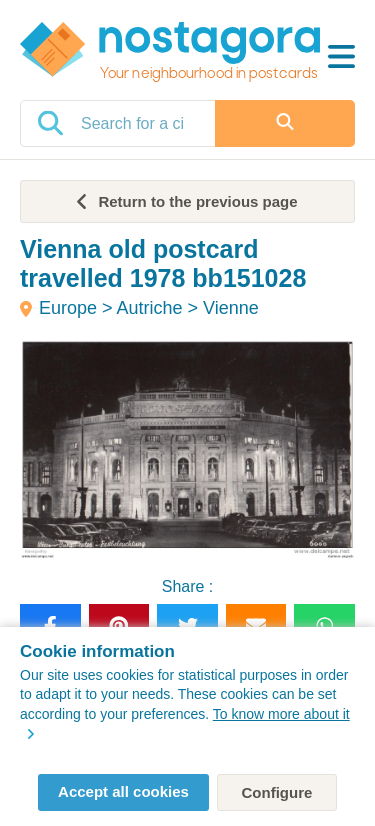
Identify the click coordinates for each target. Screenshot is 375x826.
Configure (277, 792)
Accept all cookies (123, 791)
